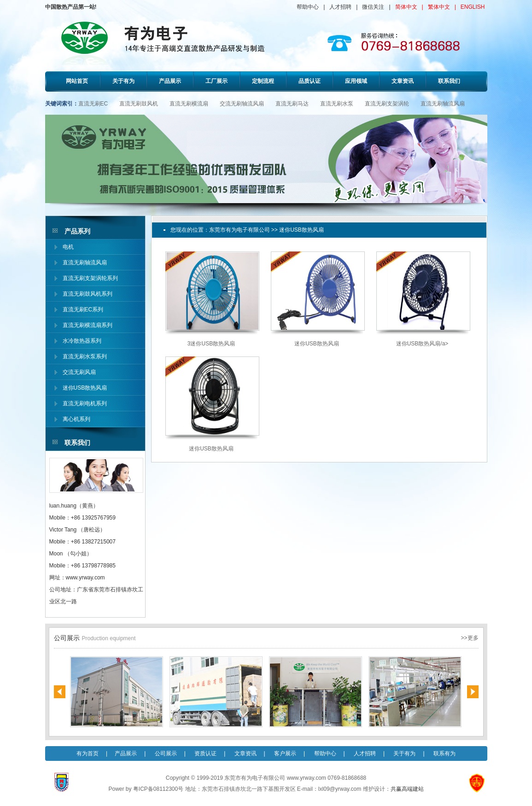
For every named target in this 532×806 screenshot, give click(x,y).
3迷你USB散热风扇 (211, 344)
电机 (68, 247)
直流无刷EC (93, 104)
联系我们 (449, 81)
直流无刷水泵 (337, 104)
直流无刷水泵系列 (85, 356)
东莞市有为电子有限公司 (240, 230)
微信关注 (373, 7)
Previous (60, 692)
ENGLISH (473, 7)
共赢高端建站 (407, 789)
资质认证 (205, 753)
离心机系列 (76, 419)
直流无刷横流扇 (189, 104)
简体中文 (406, 7)
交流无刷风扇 (79, 372)
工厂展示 (216, 81)
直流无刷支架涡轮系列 (90, 278)
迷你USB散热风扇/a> (422, 344)
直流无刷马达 (292, 104)
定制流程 (263, 81)
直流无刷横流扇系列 (88, 325)
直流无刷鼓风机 (139, 104)
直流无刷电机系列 (85, 403)
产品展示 (170, 81)
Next (473, 692)
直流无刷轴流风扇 (443, 104)
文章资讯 (403, 81)
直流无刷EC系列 (83, 310)
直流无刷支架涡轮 (387, 104)
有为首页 (88, 753)
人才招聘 (340, 7)
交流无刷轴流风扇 (242, 104)
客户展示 (285, 753)
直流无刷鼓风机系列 (88, 294)
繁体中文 (439, 7)
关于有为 (123, 81)
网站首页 (77, 81)
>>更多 (469, 638)
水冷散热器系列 (82, 341)
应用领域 (356, 81)
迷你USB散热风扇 (85, 388)
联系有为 (444, 753)
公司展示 (166, 753)
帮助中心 (308, 7)
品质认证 (310, 81)
